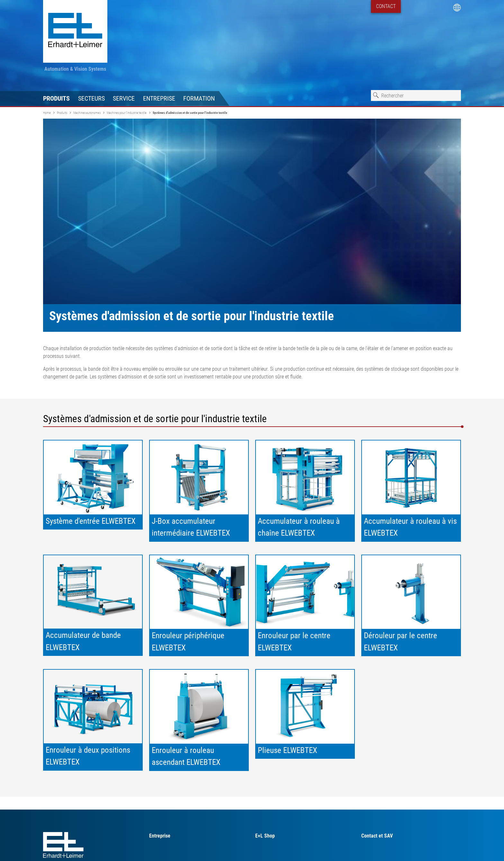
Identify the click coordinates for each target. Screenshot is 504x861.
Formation (199, 98)
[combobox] (416, 95)
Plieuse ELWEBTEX (288, 750)
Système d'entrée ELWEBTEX (91, 521)
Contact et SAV (377, 836)
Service (124, 98)
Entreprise (159, 98)
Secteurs (91, 98)
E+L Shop (265, 836)
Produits (56, 98)
